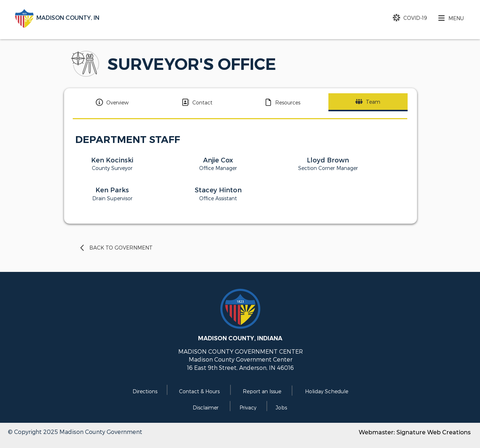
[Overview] (112, 102)
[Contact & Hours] (199, 391)
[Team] (368, 102)
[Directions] (144, 391)
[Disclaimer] (205, 407)
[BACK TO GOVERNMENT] (127, 248)
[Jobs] (281, 407)
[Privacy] (247, 407)
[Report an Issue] (261, 391)
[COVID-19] (407, 18)
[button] (449, 18)
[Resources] (283, 102)
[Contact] (197, 102)
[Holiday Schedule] (326, 391)
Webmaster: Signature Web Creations (415, 432)
